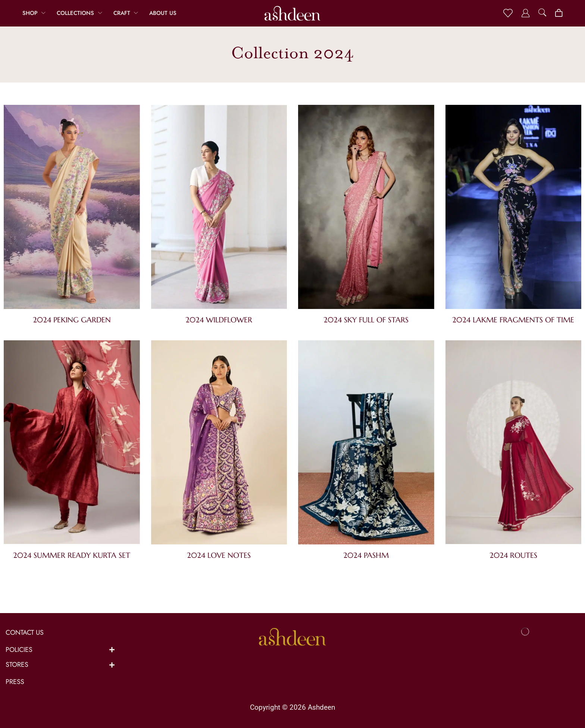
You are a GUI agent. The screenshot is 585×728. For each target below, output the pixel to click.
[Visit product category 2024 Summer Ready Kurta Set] (72, 444)
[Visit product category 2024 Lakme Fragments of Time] (514, 208)
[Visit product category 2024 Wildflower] (219, 208)
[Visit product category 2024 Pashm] (366, 444)
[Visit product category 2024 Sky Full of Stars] (366, 208)
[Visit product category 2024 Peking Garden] (72, 208)
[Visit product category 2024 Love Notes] (219, 444)
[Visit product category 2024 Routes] (514, 444)
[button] (508, 13)
